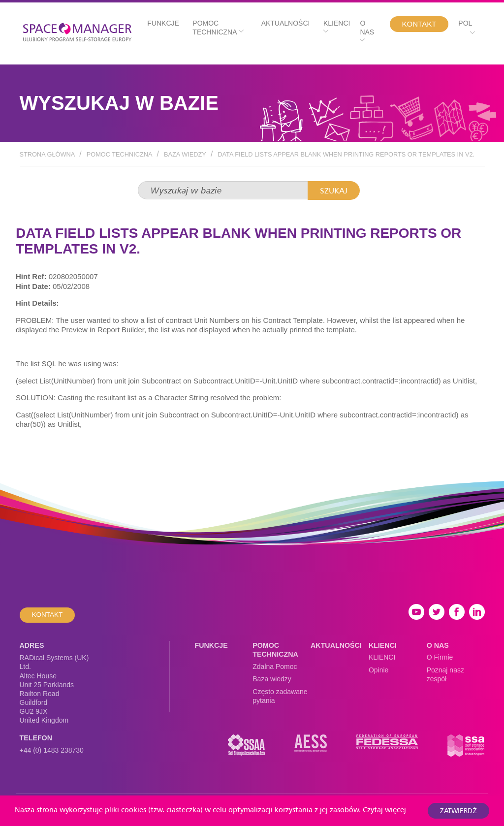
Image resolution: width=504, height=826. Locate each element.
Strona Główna (47, 154)
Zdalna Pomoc (275, 667)
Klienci (337, 27)
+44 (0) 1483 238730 (52, 750)
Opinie (378, 670)
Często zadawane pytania (280, 696)
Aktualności (286, 23)
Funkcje (163, 23)
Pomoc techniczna (218, 28)
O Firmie (440, 657)
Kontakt (419, 24)
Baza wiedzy (185, 154)
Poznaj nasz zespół (445, 674)
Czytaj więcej (384, 810)
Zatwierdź (458, 810)
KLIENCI (382, 657)
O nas (367, 32)
